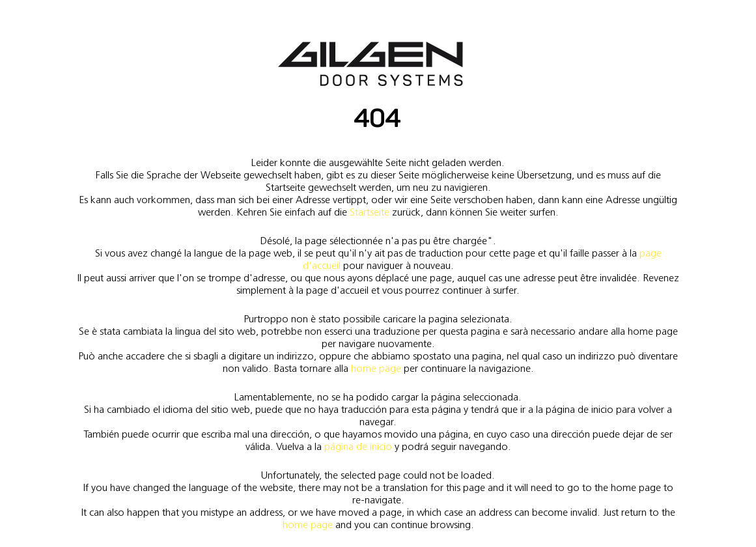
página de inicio (358, 446)
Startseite (370, 212)
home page (376, 368)
